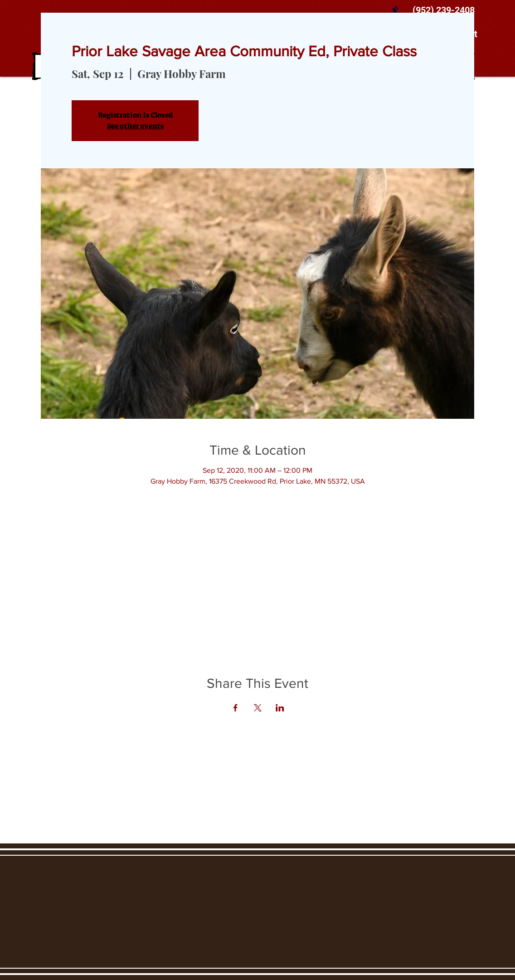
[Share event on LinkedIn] (280, 708)
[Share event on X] (258, 708)
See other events (135, 126)
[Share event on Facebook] (236, 708)
